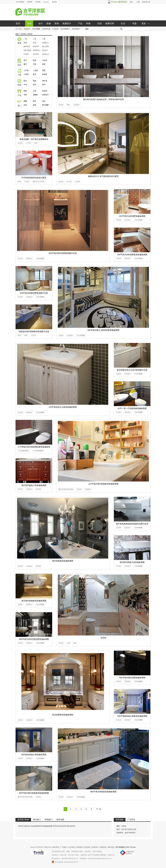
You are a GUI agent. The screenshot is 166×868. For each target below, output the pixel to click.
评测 (88, 23)
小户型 (26, 70)
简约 (26, 335)
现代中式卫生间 (38, 181)
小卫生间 (55, 29)
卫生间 (23, 34)
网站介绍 (48, 847)
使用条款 (87, 847)
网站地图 (111, 847)
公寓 (68, 643)
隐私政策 (56, 847)
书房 (35, 64)
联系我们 (95, 847)
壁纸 (25, 91)
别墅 (44, 70)
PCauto (46, 2)
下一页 (99, 809)
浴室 (25, 105)
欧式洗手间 (62, 826)
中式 (25, 85)
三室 (44, 39)
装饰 (57, 23)
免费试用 (110, 23)
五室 (35, 43)
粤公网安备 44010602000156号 (65, 862)
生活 (123, 23)
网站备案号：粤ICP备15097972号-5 (65, 859)
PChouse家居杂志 (119, 2)
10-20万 (36, 54)
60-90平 (36, 47)
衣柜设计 (45, 95)
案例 (29, 23)
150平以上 (37, 50)
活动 (100, 23)
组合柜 (45, 91)
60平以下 (27, 47)
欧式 (25, 81)
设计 (41, 23)
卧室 (35, 60)
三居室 (26, 74)
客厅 (25, 60)
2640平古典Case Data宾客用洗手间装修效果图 (35, 826)
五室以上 (45, 43)
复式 (35, 74)
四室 (25, 43)
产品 (80, 23)
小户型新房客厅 (23, 451)
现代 (44, 85)
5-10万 (26, 54)
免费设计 (67, 23)
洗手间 (30, 34)
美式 (35, 85)
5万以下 (45, 50)
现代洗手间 (71, 826)
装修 (49, 23)
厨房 (44, 64)
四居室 (45, 74)
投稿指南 (79, 847)
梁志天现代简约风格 (66, 489)
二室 (35, 39)
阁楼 (25, 101)
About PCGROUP (37, 847)
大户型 (69, 182)
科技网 (30, 2)
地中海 (45, 81)
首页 (18, 23)
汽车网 (38, 2)
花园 (35, 105)
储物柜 (35, 95)
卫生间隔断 (36, 29)
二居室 (35, 70)
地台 (44, 101)
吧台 (35, 101)
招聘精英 (103, 847)
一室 (25, 39)
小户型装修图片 (38, 451)
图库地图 (60, 820)
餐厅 (25, 64)
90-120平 (46, 47)
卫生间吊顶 (46, 29)
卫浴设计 (27, 29)
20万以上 (46, 54)
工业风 (77, 182)
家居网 (54, 2)
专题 (134, 23)
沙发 (35, 91)
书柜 (25, 95)
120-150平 (27, 50)
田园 (35, 81)
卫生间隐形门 (65, 29)
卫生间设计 (76, 29)
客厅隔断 (45, 105)
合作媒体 (72, 847)
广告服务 (64, 847)
